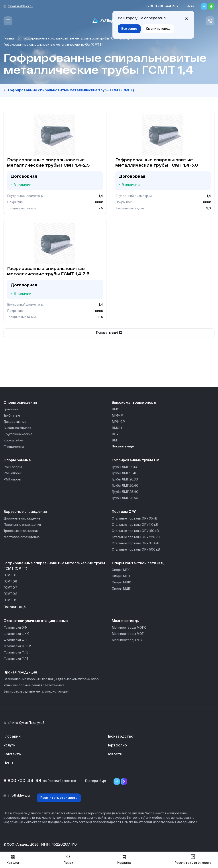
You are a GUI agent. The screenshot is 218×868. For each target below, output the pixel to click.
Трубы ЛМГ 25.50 (125, 498)
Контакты (13, 754)
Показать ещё (123, 447)
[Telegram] (204, 6)
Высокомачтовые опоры (134, 403)
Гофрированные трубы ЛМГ (137, 461)
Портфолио (117, 746)
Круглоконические (18, 434)
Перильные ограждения (22, 525)
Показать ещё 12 (109, 333)
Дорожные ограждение (22, 519)
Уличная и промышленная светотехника (34, 685)
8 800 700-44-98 (162, 6)
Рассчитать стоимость (59, 798)
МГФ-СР (118, 422)
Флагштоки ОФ (15, 628)
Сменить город (158, 29)
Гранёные (11, 409)
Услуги (10, 746)
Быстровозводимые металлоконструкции (36, 692)
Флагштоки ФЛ (15, 640)
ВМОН (117, 428)
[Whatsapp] (211, 6)
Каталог (13, 859)
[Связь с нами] (210, 21)
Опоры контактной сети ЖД (138, 563)
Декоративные (15, 422)
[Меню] (8, 21)
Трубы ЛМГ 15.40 (125, 473)
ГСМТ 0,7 (10, 588)
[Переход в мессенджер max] (124, 781)
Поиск (68, 859)
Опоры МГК (121, 570)
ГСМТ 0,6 (10, 582)
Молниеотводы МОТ (128, 634)
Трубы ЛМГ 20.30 (125, 480)
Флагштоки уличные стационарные (36, 621)
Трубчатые (12, 416)
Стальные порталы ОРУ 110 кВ (135, 525)
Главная (9, 39)
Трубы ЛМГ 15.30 (124, 467)
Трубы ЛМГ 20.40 (125, 486)
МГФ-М (118, 416)
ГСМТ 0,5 (10, 575)
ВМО (116, 409)
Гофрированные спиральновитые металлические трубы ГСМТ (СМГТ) (76, 39)
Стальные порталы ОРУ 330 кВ (136, 543)
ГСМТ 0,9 (10, 600)
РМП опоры (13, 467)
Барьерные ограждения (25, 512)
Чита (190, 6)
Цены (8, 763)
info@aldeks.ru (19, 796)
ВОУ (115, 434)
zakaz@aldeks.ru (20, 6)
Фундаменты (14, 447)
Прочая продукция (20, 673)
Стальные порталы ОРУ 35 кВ (135, 519)
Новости (114, 754)
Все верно (129, 29)
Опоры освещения (20, 403)
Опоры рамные (17, 461)
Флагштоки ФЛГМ (17, 646)
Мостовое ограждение (22, 537)
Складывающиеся (17, 428)
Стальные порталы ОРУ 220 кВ (136, 537)
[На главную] (109, 21)
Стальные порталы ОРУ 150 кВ (135, 531)
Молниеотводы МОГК (129, 628)
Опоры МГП (121, 576)
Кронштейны (14, 441)
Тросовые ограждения (21, 531)
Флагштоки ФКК (16, 634)
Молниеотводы (126, 621)
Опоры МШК (121, 583)
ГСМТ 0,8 (10, 594)
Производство (120, 737)
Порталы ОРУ (124, 512)
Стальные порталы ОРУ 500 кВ (136, 550)
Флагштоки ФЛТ (16, 659)
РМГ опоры (12, 473)
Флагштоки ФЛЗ (16, 653)
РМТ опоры (12, 480)
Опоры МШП (122, 589)
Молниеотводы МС (127, 640)
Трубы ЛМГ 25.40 (125, 492)
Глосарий (12, 737)
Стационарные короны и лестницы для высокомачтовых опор (51, 679)
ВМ (114, 441)
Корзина (124, 859)
